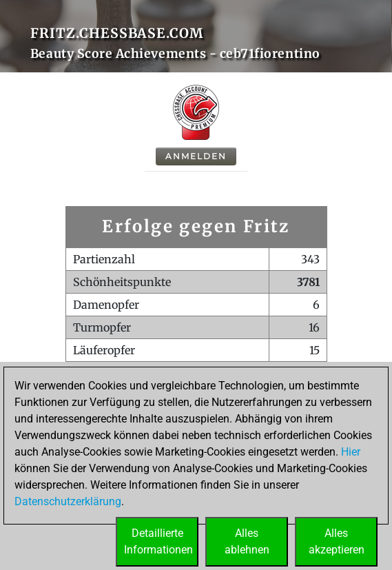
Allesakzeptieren (337, 541)
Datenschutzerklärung (68, 501)
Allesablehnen (247, 541)
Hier (351, 452)
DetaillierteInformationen (158, 541)
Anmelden (196, 156)
